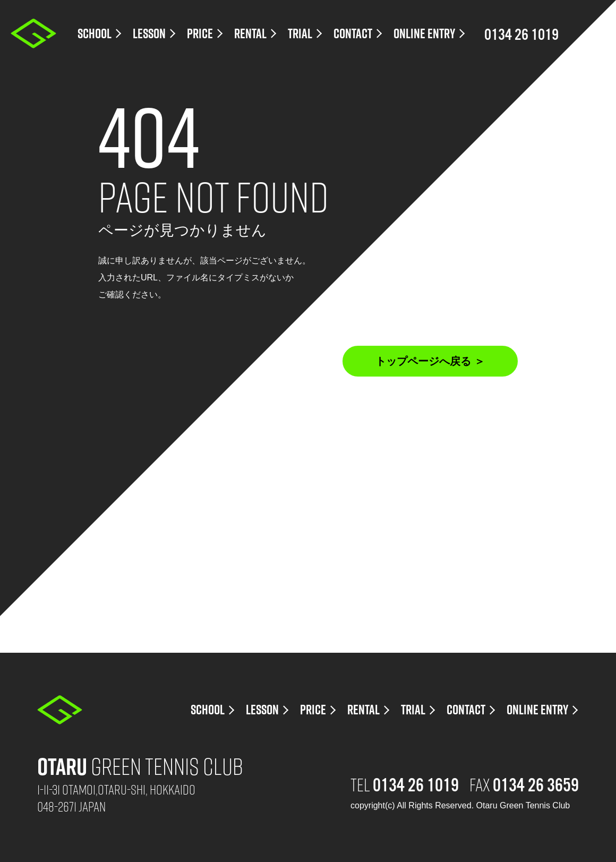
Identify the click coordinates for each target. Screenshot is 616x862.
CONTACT (353, 34)
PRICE (200, 34)
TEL (405, 784)
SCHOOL (95, 34)
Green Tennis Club (140, 765)
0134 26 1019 (521, 35)
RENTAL (250, 34)
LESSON (149, 34)
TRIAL (300, 34)
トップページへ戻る (423, 361)
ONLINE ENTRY (424, 34)
